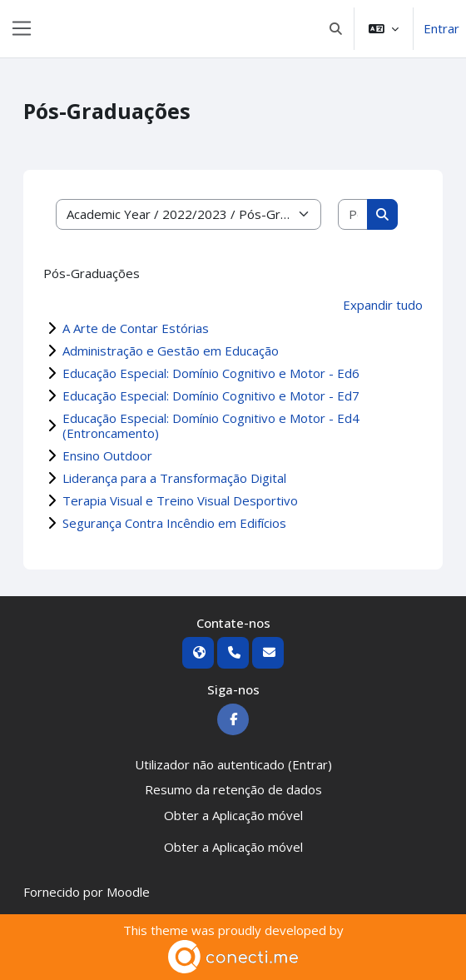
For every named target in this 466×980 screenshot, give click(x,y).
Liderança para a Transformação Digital (174, 478)
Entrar (441, 28)
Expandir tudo (383, 305)
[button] (337, 29)
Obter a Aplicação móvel (233, 815)
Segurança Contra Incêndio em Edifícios (174, 523)
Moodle (128, 892)
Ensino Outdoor (107, 455)
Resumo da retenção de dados (233, 789)
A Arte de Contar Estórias (136, 328)
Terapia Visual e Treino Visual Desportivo (180, 500)
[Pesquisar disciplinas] (353, 214)
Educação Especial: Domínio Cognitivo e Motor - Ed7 (211, 395)
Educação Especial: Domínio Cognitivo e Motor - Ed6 (211, 373)
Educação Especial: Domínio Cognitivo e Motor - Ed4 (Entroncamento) (211, 425)
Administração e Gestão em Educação (171, 351)
